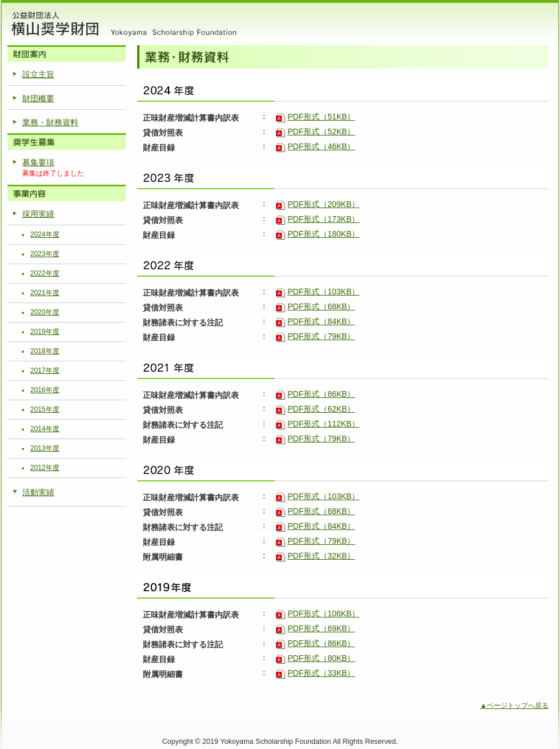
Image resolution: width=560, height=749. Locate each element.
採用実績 (38, 214)
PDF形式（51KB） (321, 117)
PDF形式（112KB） (323, 424)
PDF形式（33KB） (321, 673)
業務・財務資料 (50, 122)
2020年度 (45, 312)
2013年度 (45, 448)
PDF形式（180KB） (323, 234)
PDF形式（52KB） (321, 132)
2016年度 (45, 390)
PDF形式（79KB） (321, 336)
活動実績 (38, 492)
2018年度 (45, 351)
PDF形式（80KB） (321, 658)
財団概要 (38, 98)
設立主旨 (38, 74)
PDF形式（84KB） (321, 321)
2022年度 (45, 273)
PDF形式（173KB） (323, 219)
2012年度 (45, 468)
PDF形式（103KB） (323, 292)
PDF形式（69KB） (321, 628)
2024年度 (45, 234)
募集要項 (38, 162)
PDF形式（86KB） (321, 394)
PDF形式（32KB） (321, 556)
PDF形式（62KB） (321, 409)
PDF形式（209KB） (323, 204)
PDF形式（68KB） (321, 306)
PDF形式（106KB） (323, 613)
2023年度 (45, 254)
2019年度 (45, 332)
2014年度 (45, 429)
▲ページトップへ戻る (514, 706)
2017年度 (45, 370)
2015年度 (45, 409)
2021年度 (45, 293)
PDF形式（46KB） (321, 146)
